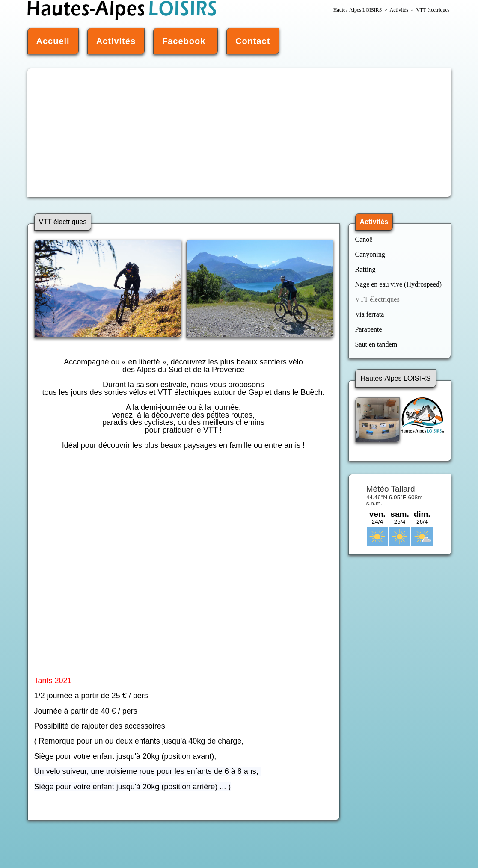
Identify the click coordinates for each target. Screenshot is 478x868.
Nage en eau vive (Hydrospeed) (399, 284)
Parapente (369, 329)
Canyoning (370, 254)
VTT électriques (378, 299)
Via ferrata (370, 314)
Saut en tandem (376, 344)
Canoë (365, 239)
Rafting (365, 269)
